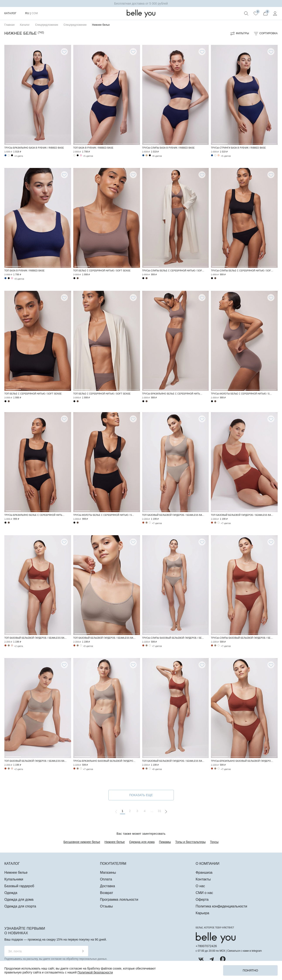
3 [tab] (46, 94)
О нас (200, 886)
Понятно (250, 970)
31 (159, 811)
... (152, 811)
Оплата (106, 879)
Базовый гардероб (19, 886)
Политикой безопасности (95, 972)
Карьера (202, 913)
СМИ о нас (204, 893)
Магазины (108, 873)
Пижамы (165, 842)
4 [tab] (62, 94)
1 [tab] (13, 94)
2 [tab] (29, 94)
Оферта (202, 900)
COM (35, 13)
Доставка (108, 886)
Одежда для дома (142, 842)
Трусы (214, 842)
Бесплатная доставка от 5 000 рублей (141, 3)
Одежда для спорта (20, 906)
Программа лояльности (119, 900)
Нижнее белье (115, 842)
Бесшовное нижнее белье (82, 842)
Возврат (107, 893)
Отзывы (107, 906)
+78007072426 (206, 946)
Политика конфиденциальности (221, 906)
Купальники (14, 879)
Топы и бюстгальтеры (191, 842)
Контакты (203, 879)
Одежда (11, 893)
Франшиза (204, 873)
